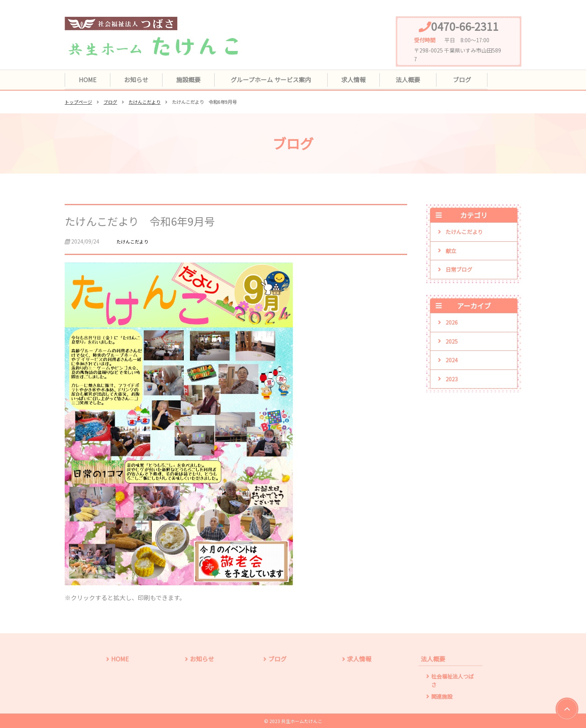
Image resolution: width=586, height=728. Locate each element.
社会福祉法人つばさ (452, 680)
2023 (452, 379)
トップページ (78, 102)
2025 (452, 341)
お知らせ (141, 80)
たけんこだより (145, 102)
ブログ (470, 80)
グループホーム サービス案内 (279, 80)
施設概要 (196, 80)
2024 (452, 360)
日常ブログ (459, 269)
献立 (451, 251)
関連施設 (442, 696)
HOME (89, 80)
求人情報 (362, 80)
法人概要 (417, 80)
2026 (452, 322)
